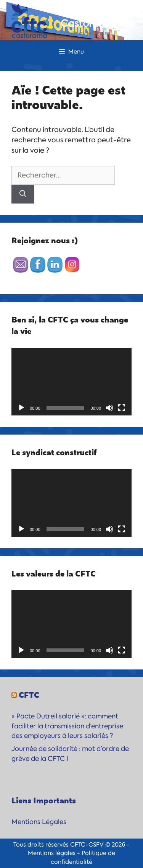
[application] (71, 382)
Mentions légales (52, 853)
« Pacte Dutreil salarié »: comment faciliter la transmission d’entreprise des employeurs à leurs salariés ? (67, 726)
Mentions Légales (39, 822)
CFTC (29, 694)
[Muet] (109, 408)
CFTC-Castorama (88, 18)
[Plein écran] (122, 408)
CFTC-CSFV (87, 845)
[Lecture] (21, 408)
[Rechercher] (23, 194)
